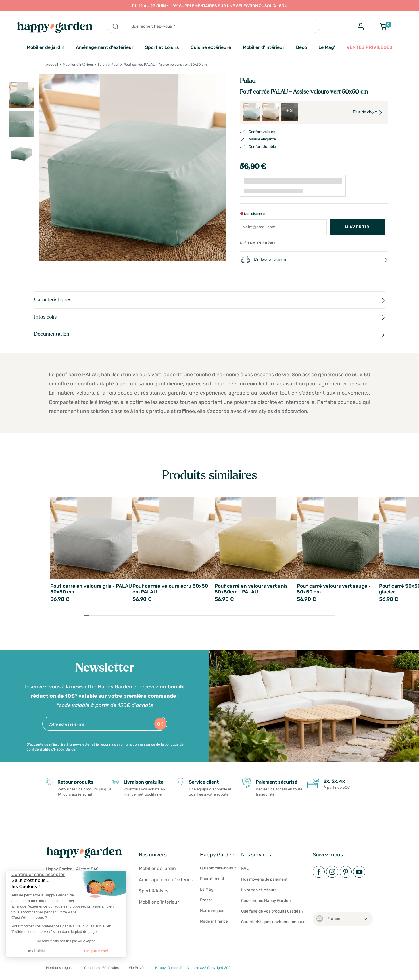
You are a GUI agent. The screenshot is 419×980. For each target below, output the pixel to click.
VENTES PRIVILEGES (369, 47)
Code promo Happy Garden (266, 901)
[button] (9, 974)
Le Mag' (327, 47)
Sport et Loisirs (162, 47)
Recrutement (212, 879)
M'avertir (357, 227)
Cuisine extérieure (211, 47)
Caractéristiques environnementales (274, 922)
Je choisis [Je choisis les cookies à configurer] (36, 951)
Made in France (214, 921)
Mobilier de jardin (46, 47)
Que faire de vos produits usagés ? (272, 911)
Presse (206, 900)
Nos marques (212, 911)
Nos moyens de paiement (264, 879)
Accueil (52, 65)
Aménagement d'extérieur (105, 47)
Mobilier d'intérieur (264, 47)
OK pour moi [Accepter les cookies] (96, 951)
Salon (102, 65)
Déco (301, 47)
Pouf (115, 65)
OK (160, 724)
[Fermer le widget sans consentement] (38, 874)
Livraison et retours (259, 890)
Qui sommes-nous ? (218, 868)
